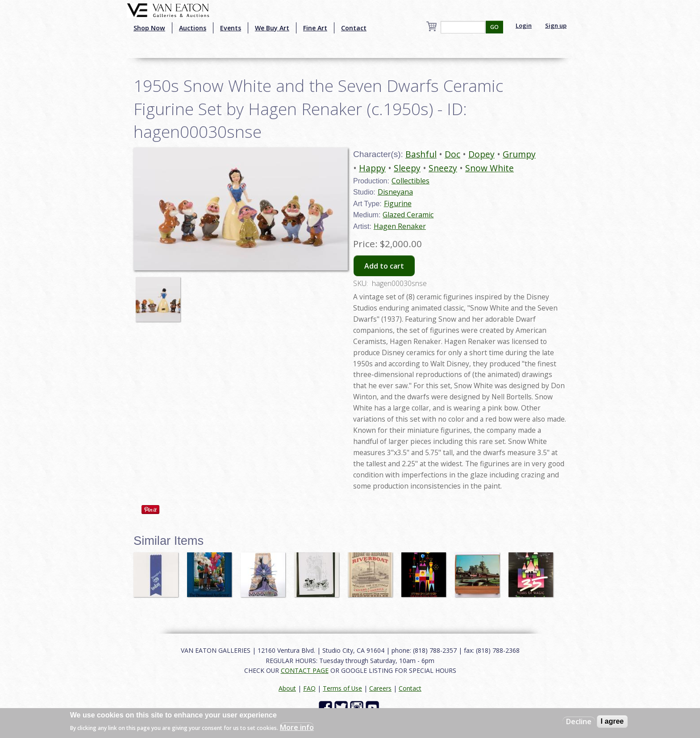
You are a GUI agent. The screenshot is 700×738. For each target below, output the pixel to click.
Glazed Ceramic (408, 215)
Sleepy (407, 168)
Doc (452, 154)
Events (231, 28)
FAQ (309, 688)
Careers (380, 688)
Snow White (490, 168)
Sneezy (443, 168)
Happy (372, 168)
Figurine (398, 203)
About (287, 688)
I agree (612, 721)
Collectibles (410, 181)
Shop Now (149, 28)
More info (297, 727)
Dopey (481, 154)
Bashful (421, 154)
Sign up (556, 25)
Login (524, 25)
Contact (354, 28)
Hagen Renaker (400, 226)
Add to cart (384, 266)
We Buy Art (272, 28)
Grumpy (519, 154)
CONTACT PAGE (305, 670)
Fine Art (315, 28)
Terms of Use (342, 688)
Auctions (193, 28)
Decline (579, 721)
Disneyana (395, 192)
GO (494, 27)
